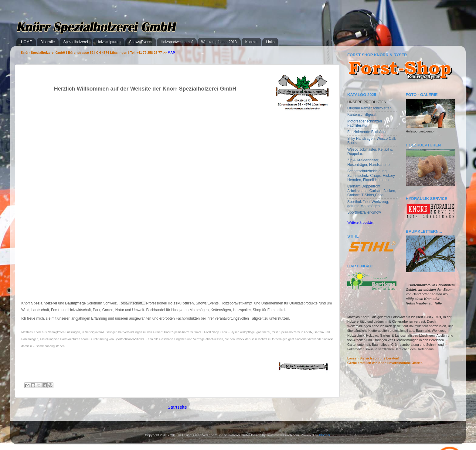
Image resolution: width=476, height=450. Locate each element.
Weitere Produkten (361, 222)
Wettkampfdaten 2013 (219, 42)
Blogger (325, 435)
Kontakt (252, 42)
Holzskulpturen (109, 42)
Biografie (48, 42)
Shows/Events (141, 42)
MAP (171, 53)
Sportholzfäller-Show (364, 212)
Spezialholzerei (75, 42)
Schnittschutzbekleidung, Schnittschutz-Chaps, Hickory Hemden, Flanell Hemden (371, 175)
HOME (26, 42)
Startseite (177, 407)
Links (270, 42)
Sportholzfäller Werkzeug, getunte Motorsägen (368, 204)
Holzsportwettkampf (177, 42)
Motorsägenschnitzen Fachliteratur (365, 123)
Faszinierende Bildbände (367, 132)
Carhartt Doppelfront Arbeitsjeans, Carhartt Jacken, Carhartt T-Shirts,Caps (372, 191)
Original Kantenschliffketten (369, 108)
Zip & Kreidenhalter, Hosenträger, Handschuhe (368, 162)
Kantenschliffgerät (362, 115)
